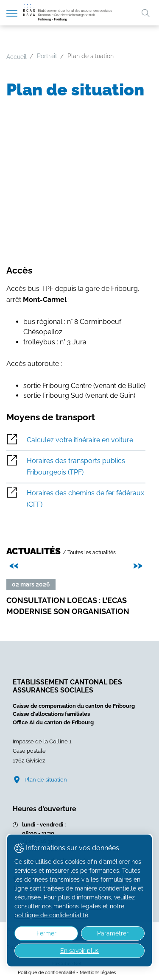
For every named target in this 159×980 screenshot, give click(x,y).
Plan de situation (46, 780)
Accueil (17, 57)
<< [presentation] (15, 564)
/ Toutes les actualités (89, 552)
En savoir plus (79, 951)
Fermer (46, 933)
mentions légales (77, 906)
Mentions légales (98, 972)
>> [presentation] (139, 564)
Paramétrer (113, 933)
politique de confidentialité (51, 915)
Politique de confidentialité (46, 972)
